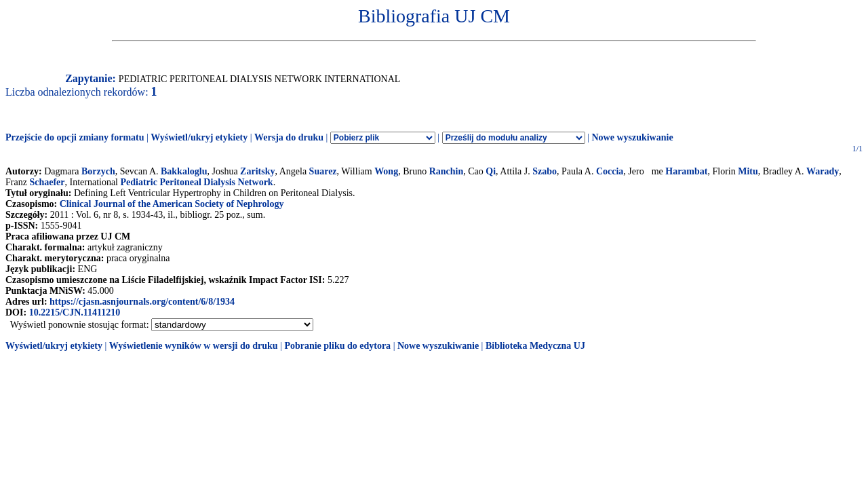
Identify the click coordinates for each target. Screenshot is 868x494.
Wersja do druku (289, 137)
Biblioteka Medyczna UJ (535, 346)
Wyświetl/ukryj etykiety (199, 137)
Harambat (686, 171)
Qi (491, 171)
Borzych (98, 171)
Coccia (610, 171)
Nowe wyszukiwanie (632, 137)
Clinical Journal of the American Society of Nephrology (172, 204)
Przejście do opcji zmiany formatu (75, 137)
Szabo (545, 171)
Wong (386, 171)
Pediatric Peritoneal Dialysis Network (197, 182)
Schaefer (47, 182)
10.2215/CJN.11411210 (75, 312)
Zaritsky (257, 171)
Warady (823, 171)
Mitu (748, 171)
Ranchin (447, 171)
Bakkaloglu (184, 171)
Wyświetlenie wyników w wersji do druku (194, 346)
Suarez (323, 171)
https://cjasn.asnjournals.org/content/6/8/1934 (142, 302)
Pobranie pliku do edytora (337, 346)
